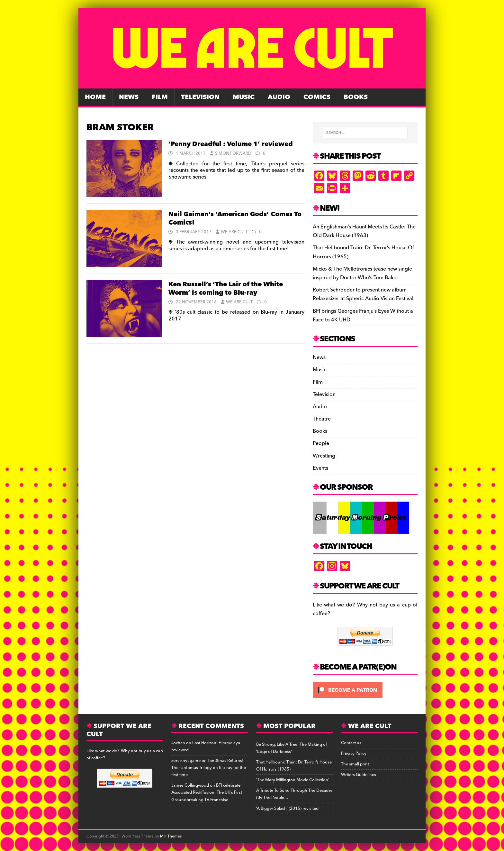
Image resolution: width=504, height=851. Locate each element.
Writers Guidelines (359, 775)
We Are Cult (234, 232)
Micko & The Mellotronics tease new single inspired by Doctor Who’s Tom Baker (362, 273)
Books (356, 97)
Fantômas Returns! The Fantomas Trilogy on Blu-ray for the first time (209, 768)
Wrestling (324, 456)
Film (160, 97)
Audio (279, 97)
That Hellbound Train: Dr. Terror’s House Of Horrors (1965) (363, 252)
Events (320, 468)
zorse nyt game (186, 761)
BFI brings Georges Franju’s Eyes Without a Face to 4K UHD (363, 315)
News (129, 97)
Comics (317, 97)
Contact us (351, 743)
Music (244, 97)
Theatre (322, 419)
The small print (355, 764)
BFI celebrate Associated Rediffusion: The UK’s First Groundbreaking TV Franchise (207, 792)
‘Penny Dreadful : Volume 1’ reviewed (231, 144)
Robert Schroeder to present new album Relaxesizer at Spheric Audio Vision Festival (363, 294)
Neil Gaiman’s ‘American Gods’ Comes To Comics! (235, 218)
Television (200, 97)
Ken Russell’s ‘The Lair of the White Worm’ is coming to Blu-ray (226, 289)
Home (95, 97)
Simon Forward (233, 153)
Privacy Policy (354, 754)
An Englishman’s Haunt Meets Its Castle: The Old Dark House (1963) (364, 231)
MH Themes (171, 836)
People (321, 443)
